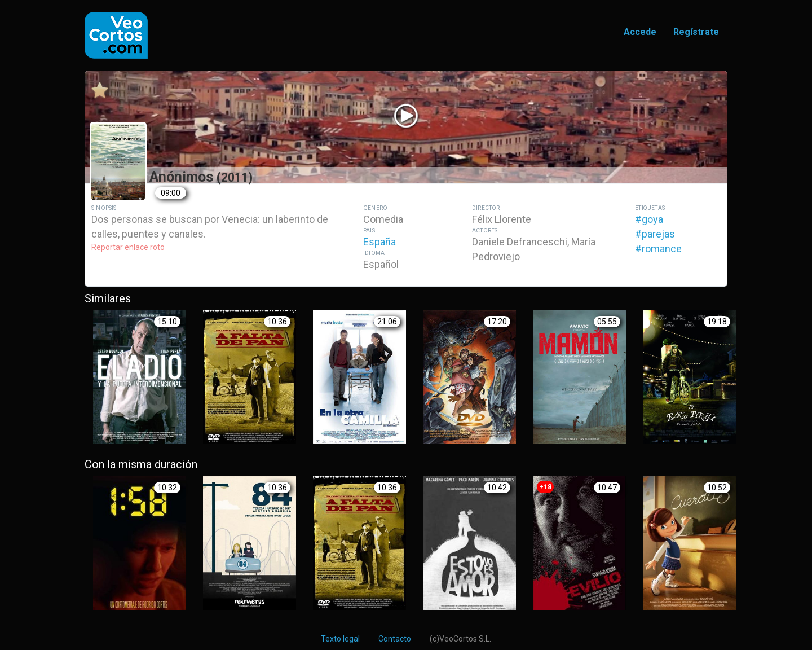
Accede (640, 32)
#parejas (655, 234)
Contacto (395, 639)
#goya (649, 219)
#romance (658, 249)
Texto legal (340, 639)
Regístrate (696, 32)
